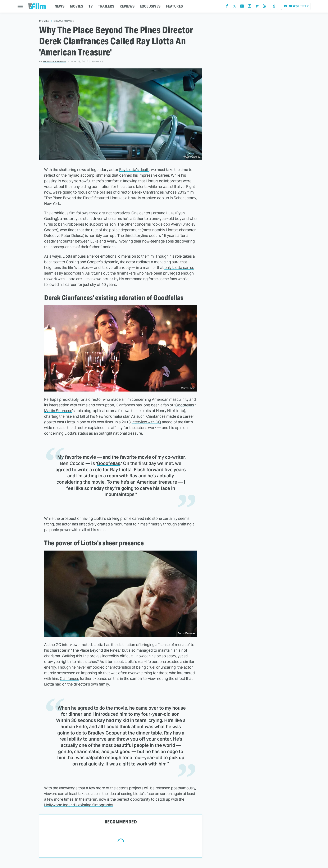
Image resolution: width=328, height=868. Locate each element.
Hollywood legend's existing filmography (78, 805)
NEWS (60, 6)
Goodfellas (185, 405)
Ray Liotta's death (134, 170)
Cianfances (69, 679)
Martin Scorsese (58, 411)
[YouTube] (242, 7)
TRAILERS (106, 6)
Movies (44, 21)
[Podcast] (274, 6)
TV (91, 6)
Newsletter (296, 6)
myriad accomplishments (89, 175)
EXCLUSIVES (150, 6)
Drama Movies (64, 21)
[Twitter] (234, 7)
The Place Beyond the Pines (96, 650)
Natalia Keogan (54, 62)
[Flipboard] (257, 7)
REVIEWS (127, 6)
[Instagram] (250, 7)
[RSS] (265, 7)
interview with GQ (146, 422)
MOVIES (76, 6)
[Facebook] (227, 7)
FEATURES (175, 6)
